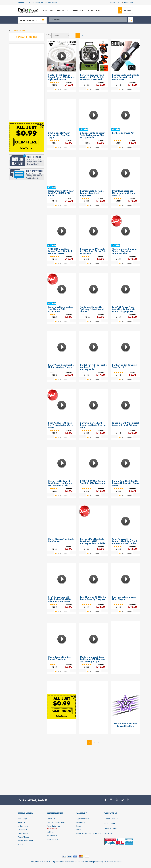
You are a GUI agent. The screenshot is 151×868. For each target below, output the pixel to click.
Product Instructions (25, 841)
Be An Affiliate (110, 823)
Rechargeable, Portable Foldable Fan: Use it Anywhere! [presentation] (92, 193)
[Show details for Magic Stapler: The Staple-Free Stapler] (62, 521)
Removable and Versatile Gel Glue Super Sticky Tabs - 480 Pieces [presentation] (93, 251)
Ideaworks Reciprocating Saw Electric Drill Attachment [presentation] (61, 309)
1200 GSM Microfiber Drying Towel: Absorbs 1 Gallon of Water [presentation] (60, 251)
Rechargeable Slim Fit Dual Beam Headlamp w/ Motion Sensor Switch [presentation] (61, 483)
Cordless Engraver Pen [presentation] (123, 133)
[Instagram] (111, 800)
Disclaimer (117, 862)
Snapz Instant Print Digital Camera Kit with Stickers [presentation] (125, 424)
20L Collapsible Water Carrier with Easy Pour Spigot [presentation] (59, 135)
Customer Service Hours (56, 822)
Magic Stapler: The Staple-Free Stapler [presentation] (61, 540)
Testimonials (23, 830)
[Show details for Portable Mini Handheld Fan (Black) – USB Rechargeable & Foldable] (94, 521)
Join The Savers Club (49, 2)
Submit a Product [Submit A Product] (111, 828)
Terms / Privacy (24, 837)
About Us (22, 2)
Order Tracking (52, 839)
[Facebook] (105, 800)
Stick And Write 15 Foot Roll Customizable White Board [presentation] (60, 425)
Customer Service (33, 2)
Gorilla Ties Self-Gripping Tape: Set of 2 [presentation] (124, 366)
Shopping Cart (81, 822)
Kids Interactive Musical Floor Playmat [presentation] (124, 598)
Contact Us (115, 2)
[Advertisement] (27, 82)
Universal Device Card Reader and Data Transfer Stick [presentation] (93, 425)
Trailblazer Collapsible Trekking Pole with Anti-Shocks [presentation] (92, 309)
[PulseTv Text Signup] (128, 800)
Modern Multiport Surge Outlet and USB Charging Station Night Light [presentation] (93, 659)
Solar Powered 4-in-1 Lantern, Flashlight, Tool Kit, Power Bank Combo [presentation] (124, 541)
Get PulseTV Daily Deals (33, 800)
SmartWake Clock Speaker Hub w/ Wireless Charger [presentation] (61, 366)
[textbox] (88, 20)
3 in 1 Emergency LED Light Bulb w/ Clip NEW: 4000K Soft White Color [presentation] (60, 599)
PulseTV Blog (23, 833)
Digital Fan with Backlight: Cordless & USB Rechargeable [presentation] (94, 367)
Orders (78, 826)
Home (10, 30)
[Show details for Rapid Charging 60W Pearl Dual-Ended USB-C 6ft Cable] (62, 173)
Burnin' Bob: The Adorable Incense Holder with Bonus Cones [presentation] (125, 483)
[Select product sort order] (60, 35)
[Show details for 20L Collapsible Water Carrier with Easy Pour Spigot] (62, 115)
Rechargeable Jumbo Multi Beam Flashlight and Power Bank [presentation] (125, 77)
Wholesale (108, 833)
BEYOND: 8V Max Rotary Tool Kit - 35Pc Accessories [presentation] (93, 482)
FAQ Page (50, 832)
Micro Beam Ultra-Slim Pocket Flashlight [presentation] (60, 658)
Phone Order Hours (54, 826)
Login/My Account (82, 819)
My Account (129, 2)
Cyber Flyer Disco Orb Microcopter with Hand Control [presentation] (124, 193)
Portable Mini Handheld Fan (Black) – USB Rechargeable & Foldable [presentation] (93, 541)
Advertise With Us (111, 819)
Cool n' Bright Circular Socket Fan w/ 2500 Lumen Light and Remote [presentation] (62, 77)
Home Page (22, 819)
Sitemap (21, 844)
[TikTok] (122, 800)
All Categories (23, 826)
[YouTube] (117, 800)
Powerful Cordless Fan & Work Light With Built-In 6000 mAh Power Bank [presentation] (92, 77)
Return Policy (52, 836)
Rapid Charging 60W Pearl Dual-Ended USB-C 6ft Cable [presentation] (61, 193)
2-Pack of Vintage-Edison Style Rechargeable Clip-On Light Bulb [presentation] (93, 135)
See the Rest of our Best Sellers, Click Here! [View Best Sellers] (126, 725)
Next (87, 35)
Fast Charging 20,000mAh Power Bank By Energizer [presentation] (93, 598)
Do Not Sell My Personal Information (90, 833)
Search (131, 20)
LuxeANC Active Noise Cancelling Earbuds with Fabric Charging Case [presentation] (124, 309)
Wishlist (78, 830)
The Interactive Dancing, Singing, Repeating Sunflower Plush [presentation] (125, 251)
